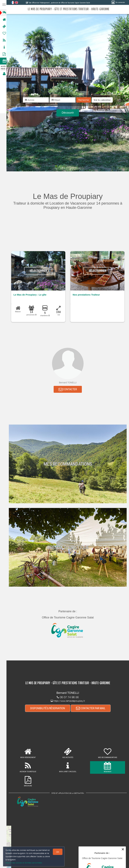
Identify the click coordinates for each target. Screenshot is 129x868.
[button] (103, 100)
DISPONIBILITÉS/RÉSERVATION (49, 709)
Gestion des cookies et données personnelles (24, 863)
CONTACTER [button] (69, 389)
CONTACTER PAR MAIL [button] (92, 709)
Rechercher (85, 100)
